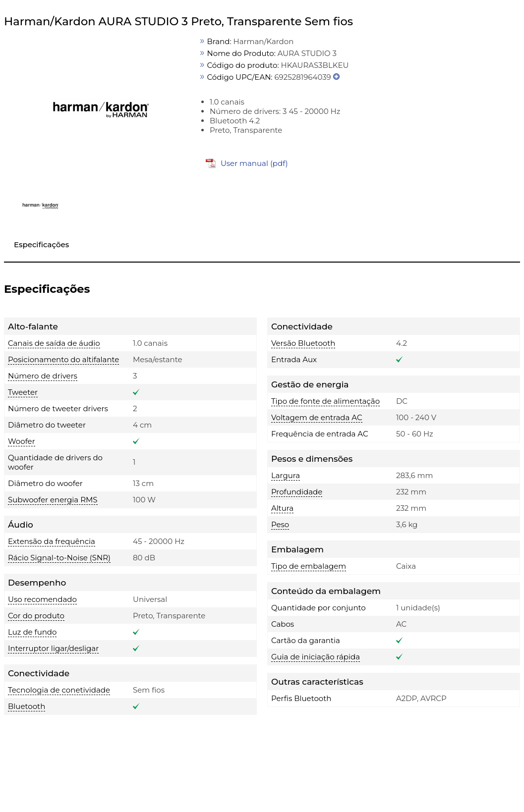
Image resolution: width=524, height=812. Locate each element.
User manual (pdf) (254, 163)
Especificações (41, 244)
